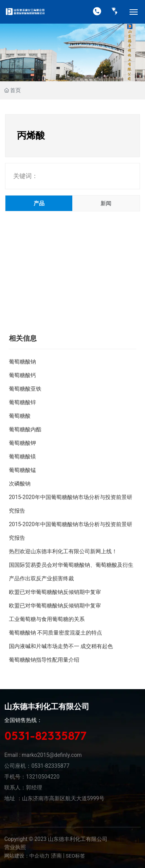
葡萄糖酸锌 (22, 402)
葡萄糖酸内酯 (25, 429)
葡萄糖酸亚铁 (25, 389)
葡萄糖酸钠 (22, 362)
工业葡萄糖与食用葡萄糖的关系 (47, 619)
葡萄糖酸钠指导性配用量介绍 (44, 660)
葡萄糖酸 (20, 416)
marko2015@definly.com (52, 755)
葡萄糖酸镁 (22, 456)
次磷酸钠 (20, 484)
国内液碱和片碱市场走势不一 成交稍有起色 (61, 646)
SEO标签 (75, 856)
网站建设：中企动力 (27, 856)
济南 (56, 856)
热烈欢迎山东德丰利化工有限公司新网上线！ (63, 551)
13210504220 (43, 777)
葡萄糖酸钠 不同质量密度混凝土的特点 (55, 633)
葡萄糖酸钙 (22, 375)
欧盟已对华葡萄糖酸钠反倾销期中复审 (55, 592)
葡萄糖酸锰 (22, 470)
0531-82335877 (45, 737)
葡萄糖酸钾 (22, 443)
